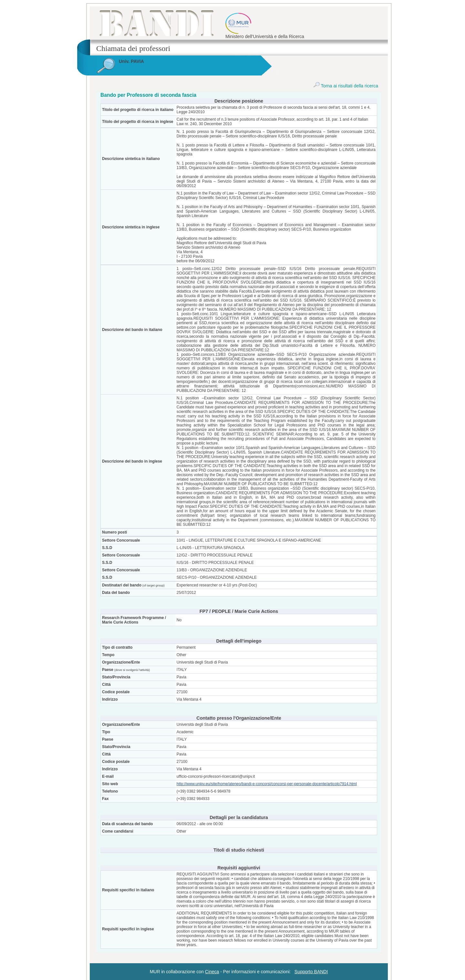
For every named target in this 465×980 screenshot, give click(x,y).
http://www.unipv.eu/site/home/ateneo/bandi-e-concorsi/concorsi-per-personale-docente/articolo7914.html (267, 784)
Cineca (212, 972)
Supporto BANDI (311, 972)
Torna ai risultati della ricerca (346, 86)
